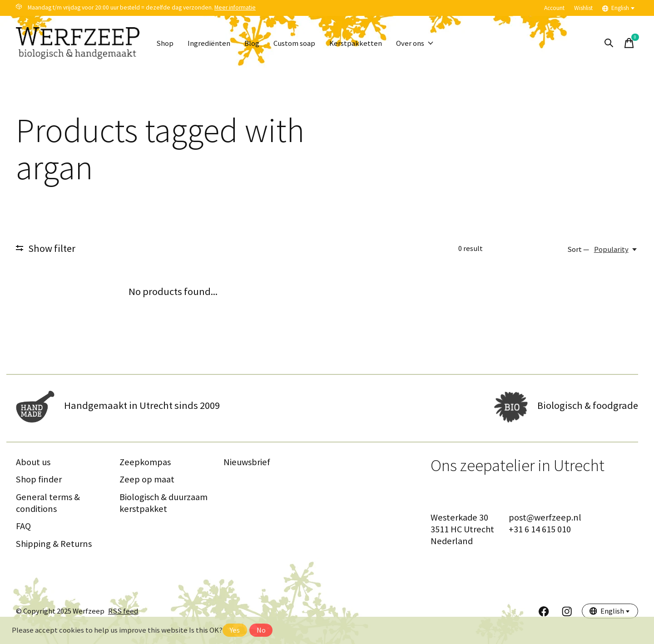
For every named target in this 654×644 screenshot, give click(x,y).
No (261, 630)
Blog (252, 43)
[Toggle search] (609, 43)
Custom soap (294, 43)
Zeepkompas (145, 462)
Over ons (415, 43)
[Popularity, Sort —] (616, 249)
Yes (235, 630)
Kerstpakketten (356, 43)
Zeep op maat (147, 479)
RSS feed (123, 611)
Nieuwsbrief (247, 462)
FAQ (23, 526)
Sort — (578, 249)
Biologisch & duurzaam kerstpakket (163, 503)
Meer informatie (235, 7)
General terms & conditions (48, 503)
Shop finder (39, 479)
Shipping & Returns (54, 544)
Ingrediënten (209, 43)
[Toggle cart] (629, 43)
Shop (165, 43)
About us (33, 462)
